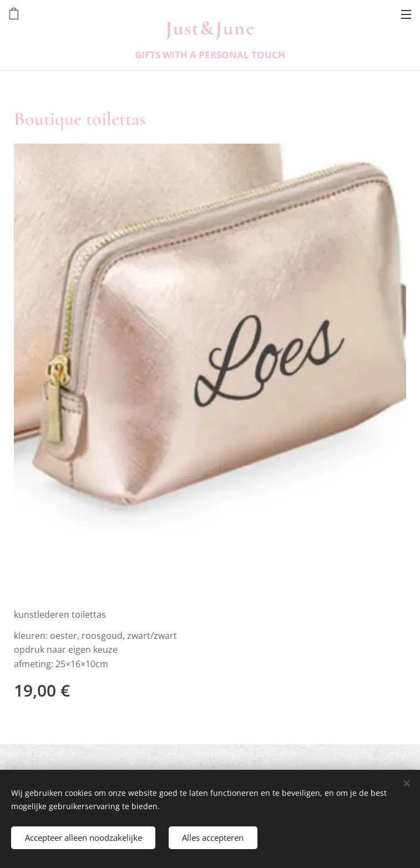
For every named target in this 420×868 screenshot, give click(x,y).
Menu (406, 14)
